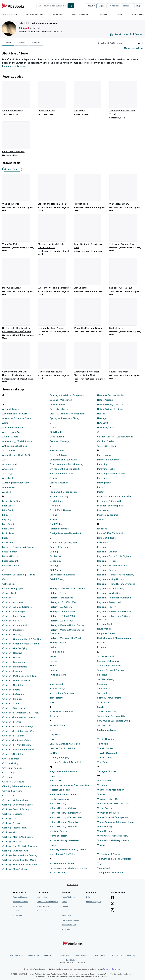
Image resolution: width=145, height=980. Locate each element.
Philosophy (103, 478)
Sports (101, 707)
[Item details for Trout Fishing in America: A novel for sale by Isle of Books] (90, 232)
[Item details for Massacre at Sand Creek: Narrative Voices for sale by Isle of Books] (55, 232)
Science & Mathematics (110, 665)
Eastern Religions (59, 455)
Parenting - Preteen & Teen (112, 473)
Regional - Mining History (111, 579)
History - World (58, 642)
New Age (102, 418)
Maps (53, 776)
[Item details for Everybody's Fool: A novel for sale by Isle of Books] (55, 314)
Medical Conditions (60, 790)
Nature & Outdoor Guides (111, 395)
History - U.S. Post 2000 (62, 616)
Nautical (102, 414)
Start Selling (138, 14)
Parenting (102, 464)
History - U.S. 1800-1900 (63, 602)
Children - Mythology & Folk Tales (20, 676)
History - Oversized (60, 593)
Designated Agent (69, 925)
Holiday (54, 647)
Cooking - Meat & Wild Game (17, 837)
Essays (53, 478)
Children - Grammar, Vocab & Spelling (22, 639)
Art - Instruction (11, 464)
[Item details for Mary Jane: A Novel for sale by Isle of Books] (19, 274)
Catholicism (8, 584)
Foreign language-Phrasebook (65, 533)
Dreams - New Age (60, 441)
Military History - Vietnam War (66, 817)
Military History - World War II (65, 826)
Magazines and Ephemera (63, 771)
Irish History (56, 698)
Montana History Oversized (64, 840)
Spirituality (103, 702)
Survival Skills (104, 725)
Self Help (102, 675)
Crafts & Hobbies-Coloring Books (67, 414)
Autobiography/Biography (16, 483)
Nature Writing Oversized (111, 404)
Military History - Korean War (65, 813)
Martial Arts (56, 780)
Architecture (9, 450)
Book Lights (8, 529)
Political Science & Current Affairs (115, 496)
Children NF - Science (13, 736)
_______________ (11, 400)
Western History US (108, 799)
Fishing (53, 515)
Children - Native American (16, 680)
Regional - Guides (107, 570)
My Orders (17, 911)
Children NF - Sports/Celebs (17, 740)
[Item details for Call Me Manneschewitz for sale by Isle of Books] (55, 358)
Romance (102, 642)
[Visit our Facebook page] (112, 898)
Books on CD (9, 542)
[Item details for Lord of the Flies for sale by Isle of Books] (55, 96)
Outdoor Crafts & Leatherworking (115, 437)
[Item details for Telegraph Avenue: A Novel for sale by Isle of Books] (126, 230)
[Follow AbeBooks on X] (112, 904)
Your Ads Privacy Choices (72, 920)
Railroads (102, 529)
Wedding (102, 785)
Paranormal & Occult (108, 460)
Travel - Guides (105, 748)
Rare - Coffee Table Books (111, 533)
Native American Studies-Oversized (69, 868)
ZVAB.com (131, 955)
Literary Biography (59, 757)
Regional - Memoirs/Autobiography (116, 575)
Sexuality (102, 684)
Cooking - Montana (12, 841)
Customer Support (93, 902)
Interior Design (58, 688)
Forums (65, 911)
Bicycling (7, 519)
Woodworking (105, 826)
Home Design (57, 652)
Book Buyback (43, 906)
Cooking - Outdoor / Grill (15, 851)
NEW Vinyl (103, 423)
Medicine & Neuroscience (63, 794)
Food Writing (57, 524)
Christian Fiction (11, 759)
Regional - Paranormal (109, 602)
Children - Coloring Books (15, 625)
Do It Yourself (57, 437)
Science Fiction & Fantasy (111, 670)
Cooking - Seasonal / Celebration (20, 864)
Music (53, 845)
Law (52, 739)
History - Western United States (67, 625)
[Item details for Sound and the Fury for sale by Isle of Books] (19, 96)
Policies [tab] (36, 43)
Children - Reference (13, 694)
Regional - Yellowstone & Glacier (114, 611)
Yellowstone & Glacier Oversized (114, 859)
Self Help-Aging (106, 679)
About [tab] (21, 43)
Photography (104, 483)
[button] (139, 43)
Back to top (72, 884)
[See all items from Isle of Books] (119, 34)
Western (102, 794)
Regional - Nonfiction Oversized (114, 598)
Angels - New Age (12, 432)
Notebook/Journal (107, 427)
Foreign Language (59, 529)
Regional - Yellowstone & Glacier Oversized (114, 618)
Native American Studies (63, 863)
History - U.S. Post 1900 (62, 611)
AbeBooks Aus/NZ (82, 955)
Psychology (103, 510)
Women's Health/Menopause (112, 817)
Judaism (54, 716)
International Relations (62, 693)
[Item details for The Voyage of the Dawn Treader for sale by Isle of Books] (126, 98)
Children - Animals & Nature (17, 607)
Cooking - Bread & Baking (16, 809)
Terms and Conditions (112, 969)
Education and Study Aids (63, 460)
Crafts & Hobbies (59, 409)
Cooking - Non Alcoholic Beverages (20, 846)
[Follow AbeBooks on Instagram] (112, 910)
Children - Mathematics (15, 667)
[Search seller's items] (113, 43)
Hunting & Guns (58, 675)
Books (5, 538)
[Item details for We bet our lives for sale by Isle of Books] (19, 190)
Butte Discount (10, 561)
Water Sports (104, 780)
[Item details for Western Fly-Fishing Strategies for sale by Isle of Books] (55, 274)
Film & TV (55, 506)
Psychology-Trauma (108, 515)
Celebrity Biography (13, 588)
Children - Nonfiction (13, 685)
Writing (101, 845)
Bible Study (8, 510)
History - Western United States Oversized (67, 632)
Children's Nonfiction (13, 754)
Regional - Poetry (106, 607)
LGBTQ (53, 753)
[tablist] (23, 43)
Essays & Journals (59, 483)
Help (138, 6)
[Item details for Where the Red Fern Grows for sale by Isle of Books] (90, 314)
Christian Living (10, 763)
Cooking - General (12, 823)
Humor (53, 665)
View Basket (18, 915)
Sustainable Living (107, 730)
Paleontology (104, 455)
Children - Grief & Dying (15, 648)
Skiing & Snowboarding (109, 698)
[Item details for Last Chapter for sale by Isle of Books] (90, 274)
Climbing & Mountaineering (17, 786)
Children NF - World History (17, 745)
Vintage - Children (107, 771)
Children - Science (12, 703)
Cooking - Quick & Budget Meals (19, 860)
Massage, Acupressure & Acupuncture (70, 785)
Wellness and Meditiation (111, 790)
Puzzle (101, 519)
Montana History (59, 836)
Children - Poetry (11, 690)
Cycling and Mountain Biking (64, 418)
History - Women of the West (65, 638)
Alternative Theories (13, 427)
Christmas (8, 777)
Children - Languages (14, 662)
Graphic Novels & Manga (63, 575)
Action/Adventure (12, 409)
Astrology (7, 473)
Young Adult (104, 868)
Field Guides (56, 501)
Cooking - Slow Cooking (15, 869)
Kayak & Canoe (58, 725)
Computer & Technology (15, 800)
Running (102, 647)
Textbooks (102, 14)
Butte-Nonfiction (11, 565)
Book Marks (8, 533)
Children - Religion (12, 699)
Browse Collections (35, 14)
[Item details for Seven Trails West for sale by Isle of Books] (126, 358)
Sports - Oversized (107, 711)
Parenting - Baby (106, 469)
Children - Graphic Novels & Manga (21, 644)
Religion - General (107, 633)
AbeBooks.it (64, 955)
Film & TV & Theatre (61, 510)
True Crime (103, 762)
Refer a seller (43, 911)
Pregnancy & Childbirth (109, 501)
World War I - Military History (113, 836)
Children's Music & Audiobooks (18, 749)
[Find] (71, 6)
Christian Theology (12, 768)
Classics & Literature (13, 782)
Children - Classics (12, 621)
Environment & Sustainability (65, 469)
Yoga (100, 863)
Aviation (7, 492)
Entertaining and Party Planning (66, 464)
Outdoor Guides (106, 441)
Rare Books (58, 14)
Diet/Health (56, 432)
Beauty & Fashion (11, 501)
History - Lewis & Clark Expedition (68, 588)
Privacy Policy (67, 915)
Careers (65, 906)
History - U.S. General (61, 607)
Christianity (8, 772)
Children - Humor (11, 657)
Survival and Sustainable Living (114, 721)
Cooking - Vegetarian (61, 400)
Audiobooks (8, 478)
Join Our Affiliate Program (48, 902)
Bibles (5, 515)
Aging (5, 423)
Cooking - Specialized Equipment (67, 395)
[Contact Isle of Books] (137, 34)
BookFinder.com (72, 961)
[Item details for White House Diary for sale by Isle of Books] (126, 190)
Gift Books (55, 570)
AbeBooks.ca (100, 955)
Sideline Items (105, 693)
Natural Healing (58, 872)
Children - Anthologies (14, 611)
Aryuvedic (8, 469)
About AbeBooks (69, 897)
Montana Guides (58, 831)
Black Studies (9, 524)
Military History (58, 803)
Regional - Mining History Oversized (116, 584)
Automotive (8, 487)
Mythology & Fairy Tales (62, 854)
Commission (9, 795)
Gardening (55, 556)
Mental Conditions (59, 799)
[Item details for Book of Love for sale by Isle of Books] (126, 314)
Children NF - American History (18, 717)
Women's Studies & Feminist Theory (116, 822)
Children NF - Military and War (18, 731)
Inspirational (56, 684)
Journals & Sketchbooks (62, 711)
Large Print (56, 734)
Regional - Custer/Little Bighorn (114, 556)
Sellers (120, 14)
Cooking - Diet (10, 818)
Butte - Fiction (10, 552)
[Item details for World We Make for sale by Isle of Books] (19, 230)
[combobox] (52, 6)
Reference (103, 542)
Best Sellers (8, 506)
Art (4, 460)
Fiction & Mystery (59, 496)
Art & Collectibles (80, 14)
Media (64, 902)
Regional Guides (106, 624)
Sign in (102, 6)
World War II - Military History (113, 840)
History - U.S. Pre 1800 (62, 621)
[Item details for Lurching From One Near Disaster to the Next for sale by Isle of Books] (90, 359)
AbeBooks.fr (49, 955)
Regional (102, 547)
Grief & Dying (57, 579)
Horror (53, 656)
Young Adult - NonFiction (110, 872)
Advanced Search (9, 14)
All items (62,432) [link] (12, 169)
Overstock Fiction (107, 446)
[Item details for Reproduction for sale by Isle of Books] (90, 190)
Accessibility (67, 929)
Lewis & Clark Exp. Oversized (65, 744)
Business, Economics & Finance (18, 547)
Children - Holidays (12, 653)
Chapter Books (10, 593)
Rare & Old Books (106, 538)
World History (105, 831)
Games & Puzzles (59, 547)
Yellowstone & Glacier (109, 854)
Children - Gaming (12, 634)
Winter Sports (105, 808)
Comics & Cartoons (12, 791)
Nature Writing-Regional (110, 409)
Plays (100, 487)
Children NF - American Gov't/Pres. (21, 713)
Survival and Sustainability (111, 716)
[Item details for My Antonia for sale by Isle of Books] (90, 96)
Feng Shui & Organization (63, 492)
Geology (54, 565)
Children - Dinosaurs (13, 630)
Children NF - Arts (12, 722)
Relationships (104, 629)
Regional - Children (107, 552)
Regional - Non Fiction (109, 593)
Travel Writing (105, 757)
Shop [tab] (8, 43)
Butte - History (10, 556)
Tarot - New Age (106, 739)
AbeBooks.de (33, 955)
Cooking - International (14, 828)
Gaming (54, 552)
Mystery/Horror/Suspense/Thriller (68, 849)
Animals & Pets (10, 437)
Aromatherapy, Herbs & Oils (17, 455)
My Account (114, 6)
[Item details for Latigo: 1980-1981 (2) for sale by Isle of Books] (126, 274)
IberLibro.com (116, 955)
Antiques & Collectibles (15, 446)
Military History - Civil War (64, 808)
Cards (5, 579)
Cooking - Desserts (12, 814)
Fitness (54, 519)
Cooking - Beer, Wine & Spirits (18, 805)
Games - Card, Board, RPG (63, 542)
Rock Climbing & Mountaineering (114, 638)
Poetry (101, 492)
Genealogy (55, 561)
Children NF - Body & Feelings (18, 726)
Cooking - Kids (10, 832)
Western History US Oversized (113, 803)
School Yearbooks (106, 656)
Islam (53, 702)
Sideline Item (104, 688)
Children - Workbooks (14, 708)
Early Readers (57, 450)
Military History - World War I (65, 822)
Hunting (54, 670)
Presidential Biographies (110, 506)
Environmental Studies (62, 473)
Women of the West (108, 813)
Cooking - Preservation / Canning (20, 855)
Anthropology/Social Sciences (18, 441)
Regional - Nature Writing (111, 588)
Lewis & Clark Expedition (63, 748)
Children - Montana (12, 671)
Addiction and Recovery (15, 414)
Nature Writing (105, 400)
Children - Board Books (14, 616)
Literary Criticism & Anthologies (67, 762)
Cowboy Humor (58, 404)
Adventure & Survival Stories (17, 418)
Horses (53, 661)
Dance (53, 427)
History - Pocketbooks (61, 598)
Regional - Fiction (106, 561)
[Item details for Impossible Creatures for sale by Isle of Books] (19, 137)
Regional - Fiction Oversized (112, 565)
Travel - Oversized (107, 753)
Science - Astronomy (108, 661)
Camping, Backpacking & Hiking (19, 575)
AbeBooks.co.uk (16, 955)
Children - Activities (13, 602)
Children (7, 598)
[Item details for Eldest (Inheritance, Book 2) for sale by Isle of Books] (55, 190)
